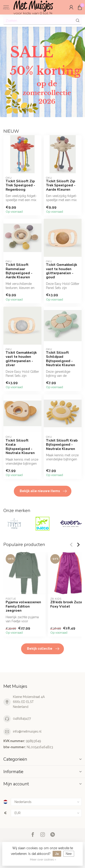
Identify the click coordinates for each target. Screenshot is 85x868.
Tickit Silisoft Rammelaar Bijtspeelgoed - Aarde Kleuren (19, 271)
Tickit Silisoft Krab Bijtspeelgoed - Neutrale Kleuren (62, 445)
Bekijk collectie (43, 649)
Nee (69, 854)
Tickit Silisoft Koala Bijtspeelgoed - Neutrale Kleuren (20, 447)
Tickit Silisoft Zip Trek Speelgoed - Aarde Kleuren (61, 185)
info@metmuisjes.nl (27, 731)
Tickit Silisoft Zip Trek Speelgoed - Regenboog (20, 185)
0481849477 (22, 719)
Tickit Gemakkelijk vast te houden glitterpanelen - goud (62, 271)
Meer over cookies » (43, 860)
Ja (57, 854)
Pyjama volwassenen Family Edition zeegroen (23, 606)
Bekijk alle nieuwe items (43, 491)
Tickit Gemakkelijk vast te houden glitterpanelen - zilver (21, 359)
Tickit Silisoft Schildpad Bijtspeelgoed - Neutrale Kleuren (61, 359)
